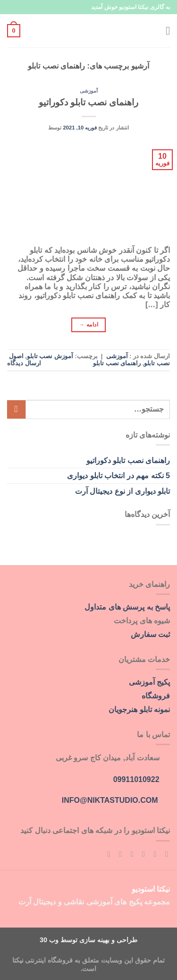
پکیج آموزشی (149, 682)
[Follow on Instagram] (152, 854)
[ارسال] (16, 409)
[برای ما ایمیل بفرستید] (129, 854)
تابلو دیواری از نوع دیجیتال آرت (122, 491)
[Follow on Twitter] (141, 854)
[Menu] (164, 30)
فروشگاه (156, 696)
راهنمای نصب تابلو (117, 363)
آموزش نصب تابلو (50, 356)
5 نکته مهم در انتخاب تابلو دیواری (118, 476)
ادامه (88, 325)
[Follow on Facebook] (164, 854)
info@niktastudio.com (110, 800)
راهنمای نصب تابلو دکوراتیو (89, 102)
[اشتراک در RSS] (106, 854)
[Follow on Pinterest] (118, 854)
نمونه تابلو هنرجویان (139, 709)
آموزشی (89, 91)
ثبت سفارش (150, 634)
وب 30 (49, 940)
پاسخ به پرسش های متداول (127, 607)
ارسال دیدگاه (24, 363)
